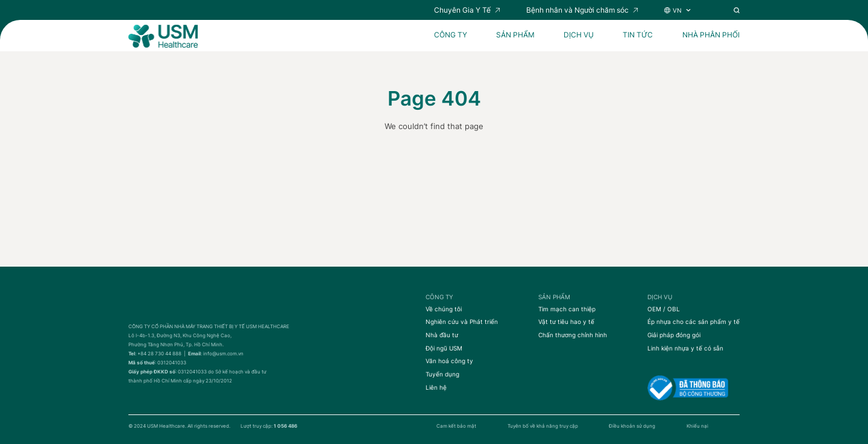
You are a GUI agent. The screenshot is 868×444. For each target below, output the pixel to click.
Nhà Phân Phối (711, 35)
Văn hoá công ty (449, 361)
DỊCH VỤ (579, 35)
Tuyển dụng (442, 374)
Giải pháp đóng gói (674, 335)
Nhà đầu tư (442, 335)
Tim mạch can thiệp (567, 309)
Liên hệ (436, 387)
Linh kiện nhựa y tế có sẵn (685, 348)
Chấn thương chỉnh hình (573, 335)
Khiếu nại (697, 426)
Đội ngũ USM (444, 348)
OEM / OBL (664, 309)
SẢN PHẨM (515, 35)
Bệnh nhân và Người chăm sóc (577, 10)
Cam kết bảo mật (456, 426)
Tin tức (638, 35)
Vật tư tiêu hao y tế (566, 322)
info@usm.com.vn (223, 354)
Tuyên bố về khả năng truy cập (543, 426)
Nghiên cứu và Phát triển (462, 322)
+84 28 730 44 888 (159, 354)
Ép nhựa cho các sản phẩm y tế (693, 322)
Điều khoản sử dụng (632, 426)
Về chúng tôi (444, 309)
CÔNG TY (451, 35)
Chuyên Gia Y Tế (462, 10)
